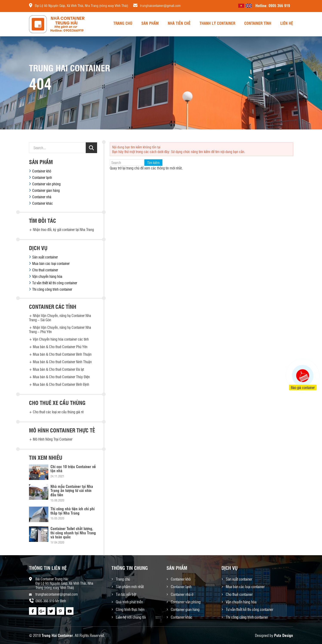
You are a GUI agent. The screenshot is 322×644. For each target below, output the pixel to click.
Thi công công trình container (52, 289)
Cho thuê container (45, 270)
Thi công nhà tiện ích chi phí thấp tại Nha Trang (72, 511)
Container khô (42, 171)
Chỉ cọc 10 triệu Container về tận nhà (73, 469)
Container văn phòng (46, 184)
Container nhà (42, 197)
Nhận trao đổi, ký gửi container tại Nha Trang (63, 229)
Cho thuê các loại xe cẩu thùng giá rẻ (58, 412)
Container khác (43, 203)
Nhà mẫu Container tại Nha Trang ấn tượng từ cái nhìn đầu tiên (72, 490)
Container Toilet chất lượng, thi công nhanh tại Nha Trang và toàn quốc (73, 533)
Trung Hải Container (57, 635)
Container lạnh (42, 177)
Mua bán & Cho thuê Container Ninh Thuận (62, 362)
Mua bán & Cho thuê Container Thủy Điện (61, 377)
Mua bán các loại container (51, 263)
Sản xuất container (45, 257)
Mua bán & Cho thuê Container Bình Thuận (62, 354)
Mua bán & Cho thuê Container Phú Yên (60, 347)
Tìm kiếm (153, 163)
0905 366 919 (279, 5)
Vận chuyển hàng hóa (47, 276)
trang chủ (133, 168)
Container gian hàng (46, 190)
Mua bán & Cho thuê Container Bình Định (61, 384)
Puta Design (284, 635)
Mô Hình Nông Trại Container (53, 439)
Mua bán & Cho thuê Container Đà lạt (58, 369)
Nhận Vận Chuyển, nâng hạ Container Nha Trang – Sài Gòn (60, 318)
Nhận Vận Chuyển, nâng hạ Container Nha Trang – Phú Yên (60, 329)
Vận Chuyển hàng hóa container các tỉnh (61, 339)
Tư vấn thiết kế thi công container (55, 283)
